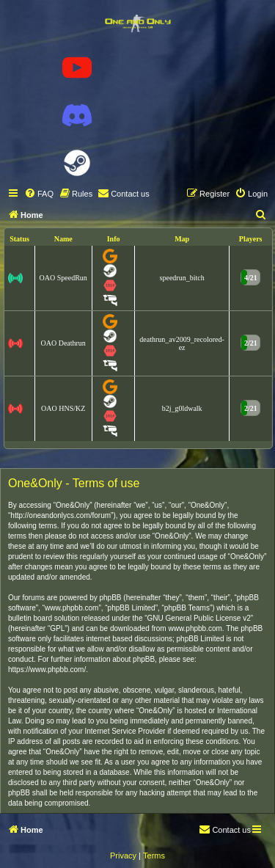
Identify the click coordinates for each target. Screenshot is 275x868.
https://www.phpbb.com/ (47, 670)
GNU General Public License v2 (199, 618)
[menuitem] (39, 194)
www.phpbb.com (195, 628)
